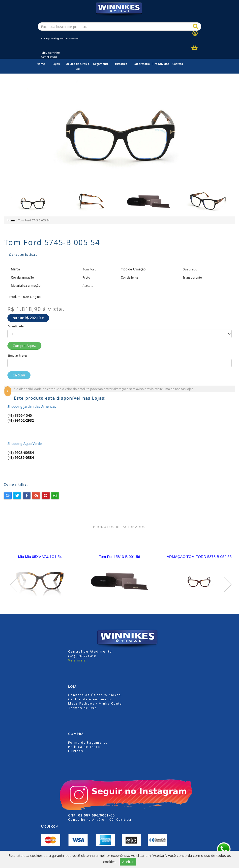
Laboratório (142, 64)
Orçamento (101, 64)
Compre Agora (24, 346)
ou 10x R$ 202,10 (28, 318)
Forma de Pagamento (88, 743)
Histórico (121, 64)
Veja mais (77, 660)
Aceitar (128, 862)
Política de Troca (84, 747)
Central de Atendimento (90, 699)
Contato (178, 64)
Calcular (19, 375)
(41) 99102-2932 (21, 420)
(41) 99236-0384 (21, 458)
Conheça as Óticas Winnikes (95, 695)
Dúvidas (76, 751)
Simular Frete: (17, 355)
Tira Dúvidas (161, 64)
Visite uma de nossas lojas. (175, 389)
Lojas (56, 64)
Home (41, 64)
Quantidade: (16, 326)
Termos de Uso (83, 708)
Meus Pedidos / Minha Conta (95, 703)
